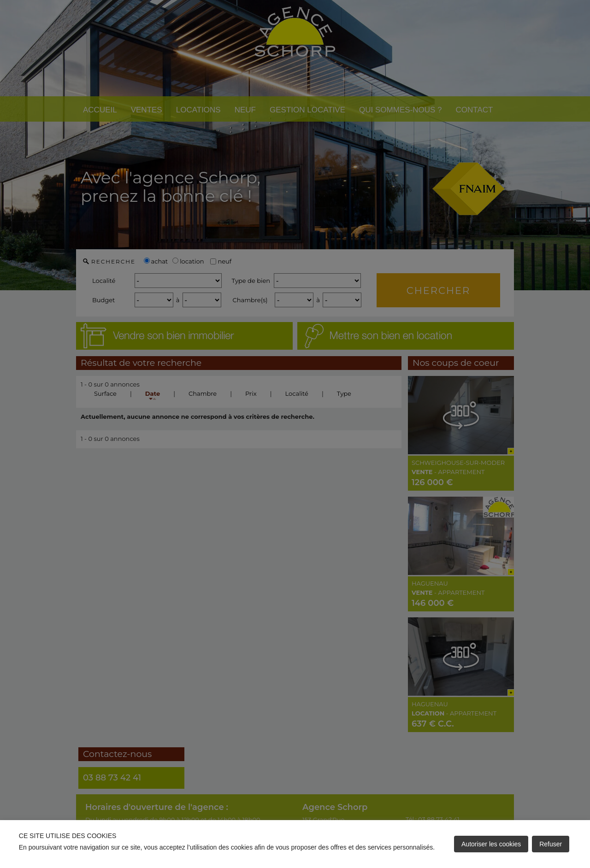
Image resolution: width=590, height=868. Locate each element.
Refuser (551, 844)
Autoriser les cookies (491, 844)
